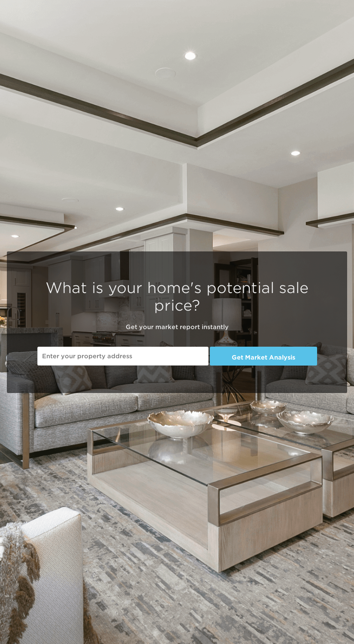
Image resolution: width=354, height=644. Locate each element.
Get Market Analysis (263, 357)
